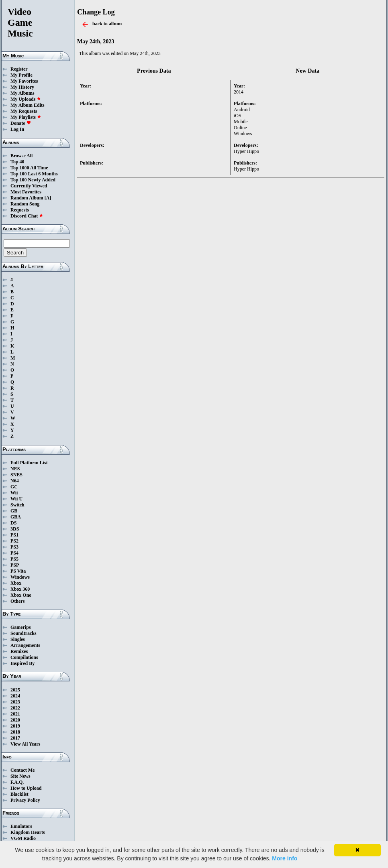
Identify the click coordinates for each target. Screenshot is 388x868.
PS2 (14, 541)
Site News (20, 776)
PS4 (14, 553)
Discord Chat (27, 216)
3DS (15, 529)
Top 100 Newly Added (33, 180)
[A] (48, 198)
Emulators (21, 826)
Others (17, 601)
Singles (18, 639)
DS (13, 523)
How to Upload (26, 788)
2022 (15, 708)
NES (15, 469)
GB (14, 511)
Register (19, 69)
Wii (14, 493)
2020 (15, 720)
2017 (15, 738)
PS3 (14, 547)
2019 (15, 726)
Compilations (24, 657)
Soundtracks (23, 633)
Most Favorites (26, 192)
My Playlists (26, 117)
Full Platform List (29, 463)
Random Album (27, 198)
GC (14, 487)
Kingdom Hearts (28, 832)
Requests (20, 210)
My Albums (22, 93)
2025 (15, 690)
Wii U (16, 499)
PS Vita (18, 571)
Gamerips (21, 627)
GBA (16, 517)
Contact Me (22, 770)
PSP (15, 565)
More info (285, 858)
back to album (107, 24)
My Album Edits (28, 105)
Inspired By (22, 663)
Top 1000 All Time (29, 168)
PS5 (14, 559)
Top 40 (17, 162)
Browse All (21, 156)
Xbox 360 (20, 589)
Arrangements (25, 645)
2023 (15, 702)
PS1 (14, 535)
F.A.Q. (17, 782)
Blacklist (19, 794)
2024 (15, 696)
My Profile (21, 75)
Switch (17, 505)
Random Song (25, 204)
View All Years (25, 744)
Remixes (19, 651)
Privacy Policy (25, 800)
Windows (20, 577)
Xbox (16, 583)
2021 (15, 714)
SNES (16, 475)
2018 (15, 732)
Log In (17, 129)
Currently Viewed (29, 186)
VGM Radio (23, 838)
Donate (21, 123)
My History (22, 87)
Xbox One (21, 595)
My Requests (24, 111)
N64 (15, 481)
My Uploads (26, 99)
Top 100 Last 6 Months (34, 174)
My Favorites (24, 81)
